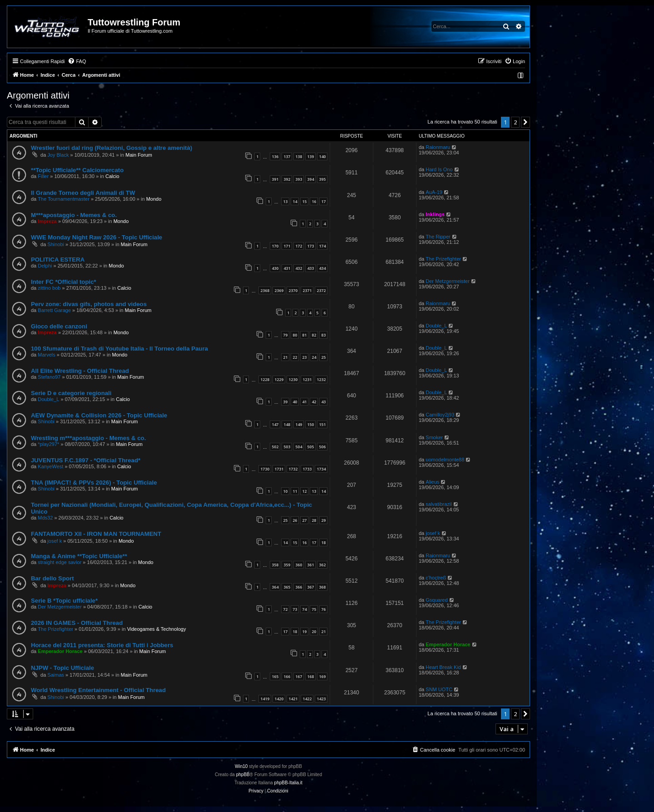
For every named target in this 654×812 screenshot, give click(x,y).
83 (323, 335)
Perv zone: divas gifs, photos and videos (89, 304)
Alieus (432, 482)
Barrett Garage (54, 310)
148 (287, 424)
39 (285, 402)
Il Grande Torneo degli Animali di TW (83, 193)
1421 (293, 699)
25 (323, 357)
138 (299, 156)
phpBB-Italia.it (288, 783)
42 (314, 402)
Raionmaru (438, 147)
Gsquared (436, 600)
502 (275, 447)
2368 (265, 290)
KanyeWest (50, 466)
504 (299, 447)
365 (287, 587)
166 (287, 676)
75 (314, 609)
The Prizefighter (443, 259)
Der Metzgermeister (448, 281)
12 (304, 491)
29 (323, 520)
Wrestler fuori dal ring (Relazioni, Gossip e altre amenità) (111, 148)
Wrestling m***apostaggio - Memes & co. (88, 438)
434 (322, 268)
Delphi (45, 266)
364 (275, 587)
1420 (279, 699)
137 (287, 156)
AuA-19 (434, 192)
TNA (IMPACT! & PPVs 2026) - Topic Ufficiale (94, 483)
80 (295, 335)
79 (285, 335)
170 (275, 246)
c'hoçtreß (436, 578)
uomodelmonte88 (445, 460)
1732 (293, 469)
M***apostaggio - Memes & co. (74, 215)
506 (322, 447)
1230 (293, 379)
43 (323, 402)
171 (287, 246)
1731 (279, 469)
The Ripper (438, 237)
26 (295, 520)
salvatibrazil (438, 504)
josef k (54, 541)
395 (322, 179)
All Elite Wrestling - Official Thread (80, 371)
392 (287, 179)
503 (287, 447)
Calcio (112, 176)
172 (299, 246)
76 (323, 609)
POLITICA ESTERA (58, 260)
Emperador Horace (60, 651)
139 (310, 156)
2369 (279, 290)
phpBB (243, 775)
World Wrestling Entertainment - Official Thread (98, 690)
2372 (321, 290)
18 (323, 542)
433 (310, 268)
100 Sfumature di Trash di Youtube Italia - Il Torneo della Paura (119, 349)
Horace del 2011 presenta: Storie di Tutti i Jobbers (102, 645)
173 (310, 246)
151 (322, 424)
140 (322, 156)
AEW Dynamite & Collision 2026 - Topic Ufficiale (99, 415)
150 (310, 424)
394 (310, 179)
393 (299, 179)
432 (299, 268)
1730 (265, 469)
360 (299, 565)
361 (310, 565)
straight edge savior (59, 562)
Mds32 (45, 518)
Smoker (434, 437)
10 (285, 491)
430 (275, 268)
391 (275, 179)
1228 (265, 379)
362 (322, 565)
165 (275, 676)
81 (304, 335)
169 (322, 676)
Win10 (241, 766)
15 (304, 201)
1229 (279, 379)
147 (275, 424)
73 (295, 609)
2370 (293, 290)
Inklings (435, 214)
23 (304, 357)
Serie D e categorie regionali (71, 393)
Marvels (47, 355)
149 (299, 424)
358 (275, 565)
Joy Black (58, 155)
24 (314, 357)
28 (314, 520)
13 (285, 201)
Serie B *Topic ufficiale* (64, 601)
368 (322, 587)
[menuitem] (77, 61)
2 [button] (515, 122)
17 (323, 201)
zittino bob (49, 288)
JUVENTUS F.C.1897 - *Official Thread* (86, 460)
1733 (307, 469)
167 (299, 676)
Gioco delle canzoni (59, 326)
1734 (321, 469)
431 (287, 268)
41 (304, 402)
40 (295, 402)
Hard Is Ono (439, 169)
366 (299, 587)
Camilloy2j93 (440, 415)
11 (295, 491)
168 (310, 676)
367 (310, 587)
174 (322, 246)
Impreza (47, 221)
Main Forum (139, 155)
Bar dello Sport (52, 578)
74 (304, 609)
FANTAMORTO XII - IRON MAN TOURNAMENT (96, 534)
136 (275, 156)
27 (304, 520)
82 (314, 335)
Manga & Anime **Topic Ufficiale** (79, 556)
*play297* (48, 444)
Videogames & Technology (157, 629)
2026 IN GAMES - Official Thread (77, 623)
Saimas (56, 675)
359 (287, 565)
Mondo (154, 199)
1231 (307, 379)
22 (295, 357)
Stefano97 (49, 377)
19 (304, 631)
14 (295, 201)
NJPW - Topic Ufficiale (62, 668)
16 (314, 201)
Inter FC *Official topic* (64, 282)
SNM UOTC (439, 689)
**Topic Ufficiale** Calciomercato (77, 170)
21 (285, 357)
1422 (307, 699)
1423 (321, 699)
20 (314, 631)
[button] (525, 122)
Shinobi (56, 244)
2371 (307, 290)
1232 (321, 379)
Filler (43, 176)
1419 (265, 699)
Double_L (436, 326)
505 (310, 447)
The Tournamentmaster (64, 199)
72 (285, 609)
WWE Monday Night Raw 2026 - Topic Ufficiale (97, 237)
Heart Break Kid (443, 667)
